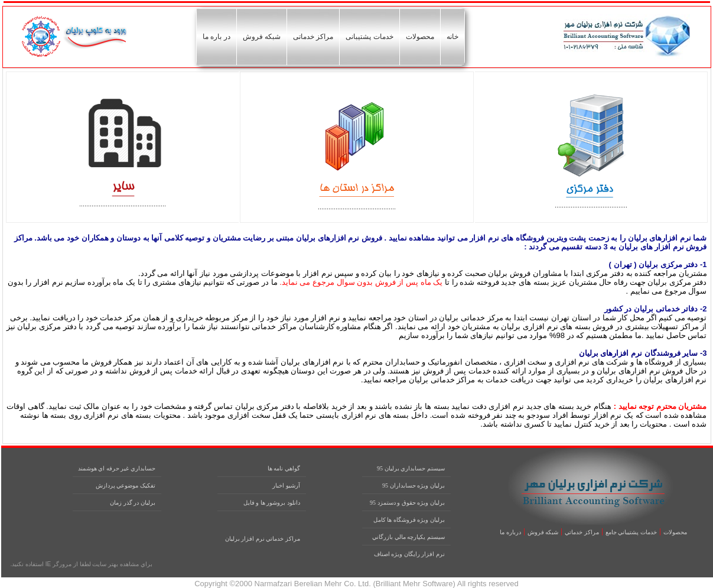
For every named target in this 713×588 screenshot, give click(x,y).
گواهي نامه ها (284, 468)
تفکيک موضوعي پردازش (126, 485)
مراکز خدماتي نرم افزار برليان (263, 539)
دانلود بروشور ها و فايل (272, 503)
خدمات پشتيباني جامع (631, 532)
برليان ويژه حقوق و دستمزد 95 (407, 503)
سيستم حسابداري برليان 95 (411, 468)
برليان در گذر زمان (133, 503)
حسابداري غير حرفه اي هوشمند (117, 468)
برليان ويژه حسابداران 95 (414, 485)
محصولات (420, 37)
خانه (452, 37)
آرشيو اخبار (286, 485)
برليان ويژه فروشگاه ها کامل (409, 520)
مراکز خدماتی (313, 37)
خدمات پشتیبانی (369, 37)
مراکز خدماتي (582, 532)
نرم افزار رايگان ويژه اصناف (409, 554)
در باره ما (216, 37)
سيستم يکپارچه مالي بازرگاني (408, 537)
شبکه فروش (262, 37)
